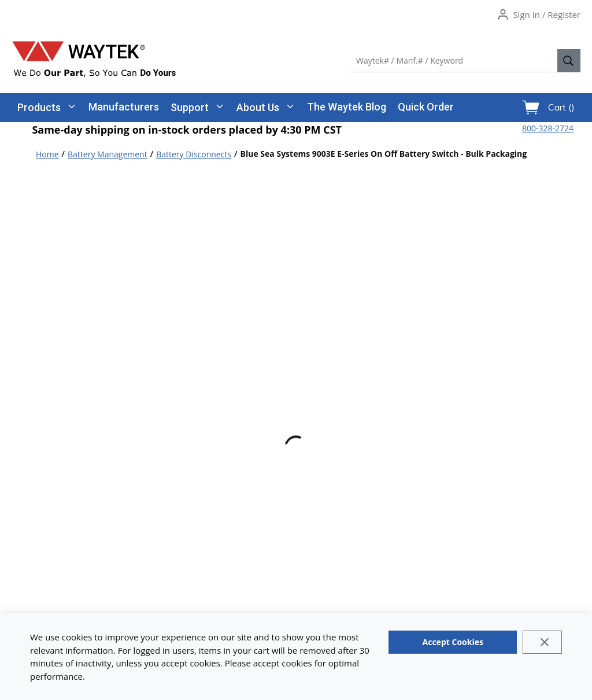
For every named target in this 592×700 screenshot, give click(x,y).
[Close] (542, 642)
